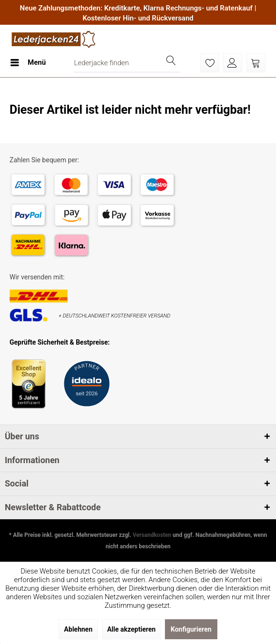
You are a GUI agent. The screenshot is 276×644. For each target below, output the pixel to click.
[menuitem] (28, 63)
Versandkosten (152, 535)
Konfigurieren (191, 629)
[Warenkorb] (256, 63)
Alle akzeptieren (132, 629)
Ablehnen (78, 629)
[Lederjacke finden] (127, 63)
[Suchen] (171, 63)
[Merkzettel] (210, 63)
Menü (28, 61)
